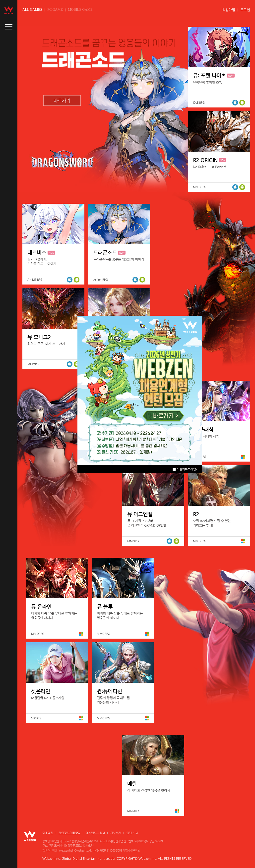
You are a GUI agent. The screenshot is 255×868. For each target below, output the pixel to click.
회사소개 (116, 833)
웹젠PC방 (132, 833)
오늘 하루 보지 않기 (185, 469)
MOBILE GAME (80, 10)
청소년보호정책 (95, 833)
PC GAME (55, 10)
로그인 (245, 10)
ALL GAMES (32, 10)
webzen (9, 10)
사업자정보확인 (131, 850)
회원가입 (229, 10)
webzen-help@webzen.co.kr (76, 850)
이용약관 (48, 833)
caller (9, 27)
